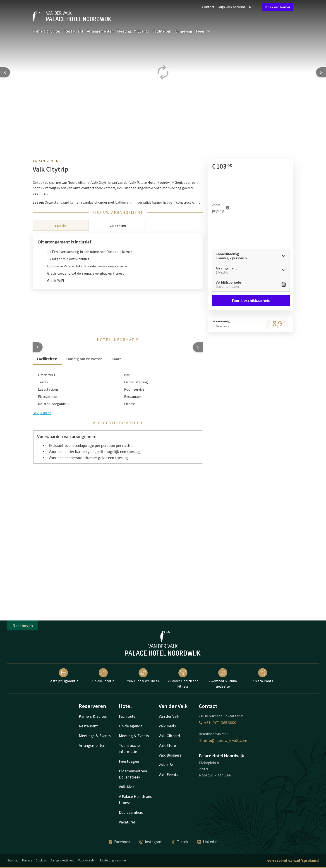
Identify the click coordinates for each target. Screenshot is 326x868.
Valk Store (167, 745)
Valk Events (168, 775)
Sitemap (13, 860)
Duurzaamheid (131, 812)
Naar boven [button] (23, 626)
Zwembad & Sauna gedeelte (223, 678)
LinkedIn (207, 842)
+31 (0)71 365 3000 (217, 723)
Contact (208, 7)
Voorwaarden (87, 860)
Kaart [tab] (116, 359)
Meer (203, 31)
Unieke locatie (103, 676)
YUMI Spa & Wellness (143, 676)
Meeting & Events (134, 736)
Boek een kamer (278, 7)
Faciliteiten (162, 31)
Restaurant (74, 31)
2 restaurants (263, 676)
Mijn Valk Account (232, 7)
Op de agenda (131, 726)
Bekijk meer (42, 413)
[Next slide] (321, 72)
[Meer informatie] (228, 208)
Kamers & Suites (47, 31)
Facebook (120, 842)
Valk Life (166, 765)
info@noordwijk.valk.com (223, 740)
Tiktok (180, 842)
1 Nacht (61, 226)
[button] (38, 347)
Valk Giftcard (169, 736)
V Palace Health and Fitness (183, 678)
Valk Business (170, 755)
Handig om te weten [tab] (84, 359)
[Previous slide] (5, 72)
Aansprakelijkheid (62, 860)
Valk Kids (127, 787)
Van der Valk (169, 716)
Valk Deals (167, 726)
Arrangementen (100, 31)
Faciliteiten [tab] (47, 359)
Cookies (41, 860)
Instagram (151, 842)
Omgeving (183, 31)
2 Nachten (118, 226)
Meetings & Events (133, 31)
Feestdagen (129, 761)
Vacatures (127, 822)
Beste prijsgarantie (63, 676)
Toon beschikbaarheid (251, 301)
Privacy (27, 860)
